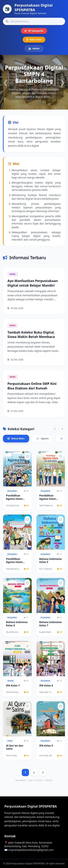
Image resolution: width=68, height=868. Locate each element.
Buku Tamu (34, 40)
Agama (42, 439)
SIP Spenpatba (34, 31)
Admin (34, 48)
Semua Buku (16, 438)
